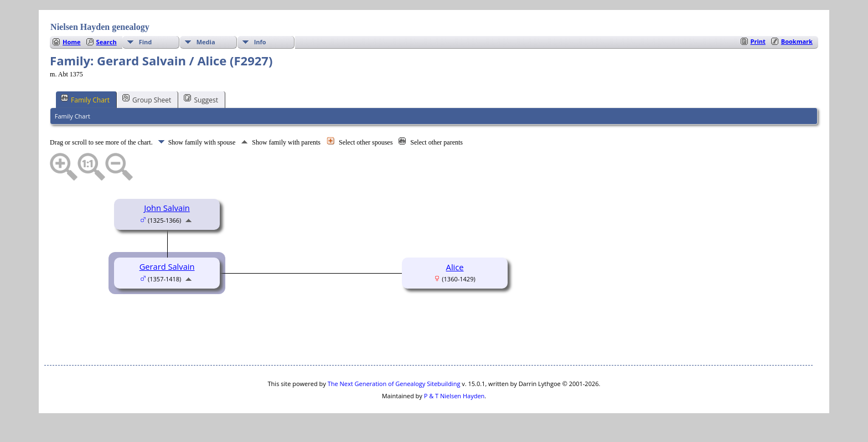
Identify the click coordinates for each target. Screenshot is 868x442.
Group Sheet (147, 99)
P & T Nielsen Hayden (454, 396)
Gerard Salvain (167, 266)
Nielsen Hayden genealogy (100, 27)
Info (260, 42)
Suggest (201, 99)
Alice (455, 267)
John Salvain (167, 208)
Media (206, 42)
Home (72, 42)
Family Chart (85, 99)
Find (146, 42)
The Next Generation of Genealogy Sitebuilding (394, 384)
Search (107, 42)
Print (758, 41)
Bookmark (797, 41)
